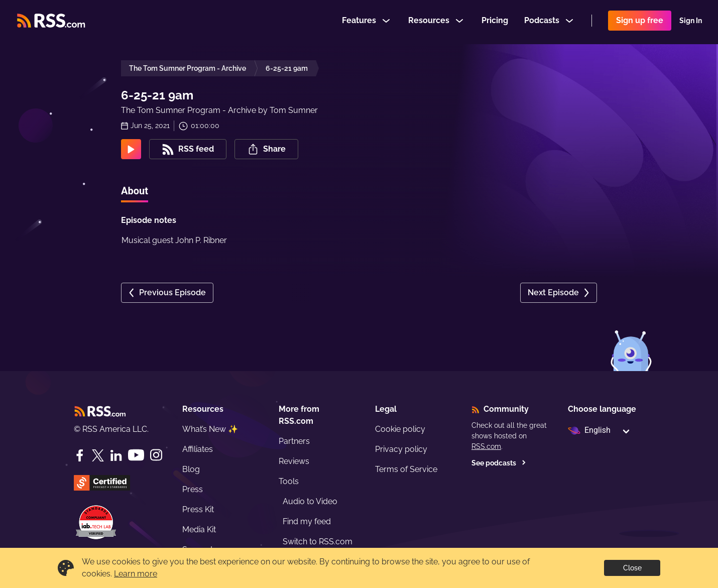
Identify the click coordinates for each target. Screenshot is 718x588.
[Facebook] (80, 455)
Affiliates (198, 449)
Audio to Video (310, 501)
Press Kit (198, 509)
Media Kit (199, 530)
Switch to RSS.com (318, 542)
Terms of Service (406, 469)
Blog (191, 469)
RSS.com (486, 446)
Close (632, 568)
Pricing (495, 22)
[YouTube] (136, 455)
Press (193, 489)
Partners (294, 441)
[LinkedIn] (116, 455)
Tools (289, 481)
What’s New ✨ (210, 429)
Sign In (691, 22)
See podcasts (499, 463)
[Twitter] (98, 455)
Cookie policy (400, 429)
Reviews (294, 461)
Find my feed (307, 521)
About (135, 191)
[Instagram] (156, 455)
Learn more (136, 574)
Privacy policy (401, 449)
